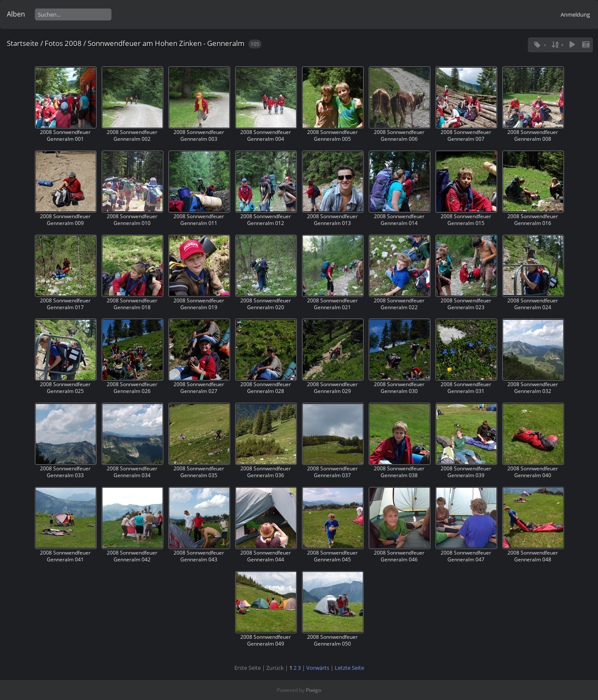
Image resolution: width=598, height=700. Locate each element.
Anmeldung (575, 14)
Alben (16, 14)
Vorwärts (318, 668)
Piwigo (313, 690)
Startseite (23, 43)
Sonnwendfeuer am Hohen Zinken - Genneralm (166, 43)
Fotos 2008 (63, 43)
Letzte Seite (349, 668)
